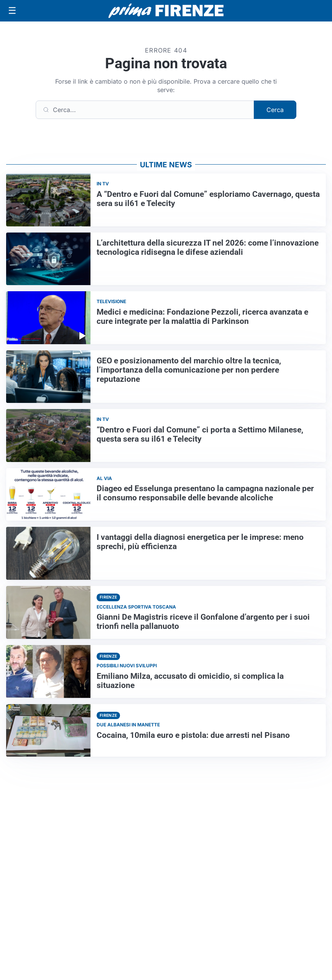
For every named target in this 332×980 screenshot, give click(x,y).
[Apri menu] (12, 11)
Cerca (275, 110)
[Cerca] (145, 110)
